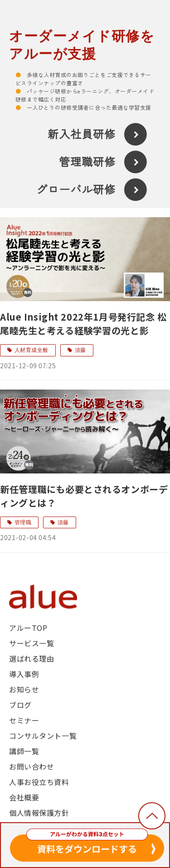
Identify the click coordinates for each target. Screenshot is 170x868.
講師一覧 (24, 751)
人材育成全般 (32, 350)
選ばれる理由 (32, 658)
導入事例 (24, 674)
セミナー (24, 720)
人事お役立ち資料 (39, 782)
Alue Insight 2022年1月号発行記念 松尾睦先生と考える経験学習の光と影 (83, 324)
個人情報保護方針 (39, 813)
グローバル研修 (76, 190)
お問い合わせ (32, 766)
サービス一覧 (32, 643)
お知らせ (24, 689)
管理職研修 (87, 162)
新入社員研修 (82, 135)
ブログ (20, 705)
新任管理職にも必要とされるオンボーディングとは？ (84, 496)
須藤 (80, 350)
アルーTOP (28, 628)
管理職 (23, 522)
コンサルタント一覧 (43, 736)
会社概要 (24, 797)
